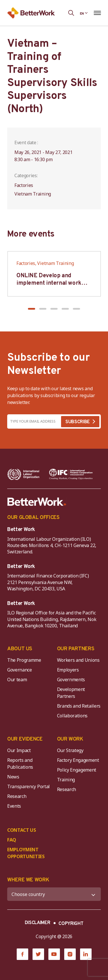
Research (17, 796)
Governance (20, 670)
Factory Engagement (78, 760)
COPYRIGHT (71, 924)
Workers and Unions (78, 660)
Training (66, 780)
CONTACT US (22, 830)
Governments (71, 680)
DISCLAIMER (38, 923)
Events (14, 806)
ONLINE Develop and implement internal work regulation (49, 283)
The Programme (24, 660)
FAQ (12, 840)
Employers (68, 670)
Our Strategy (70, 750)
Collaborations (72, 716)
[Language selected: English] (84, 13)
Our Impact (19, 750)
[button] (32, 309)
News (13, 777)
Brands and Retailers (79, 706)
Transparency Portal (29, 786)
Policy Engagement (78, 770)
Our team (17, 680)
